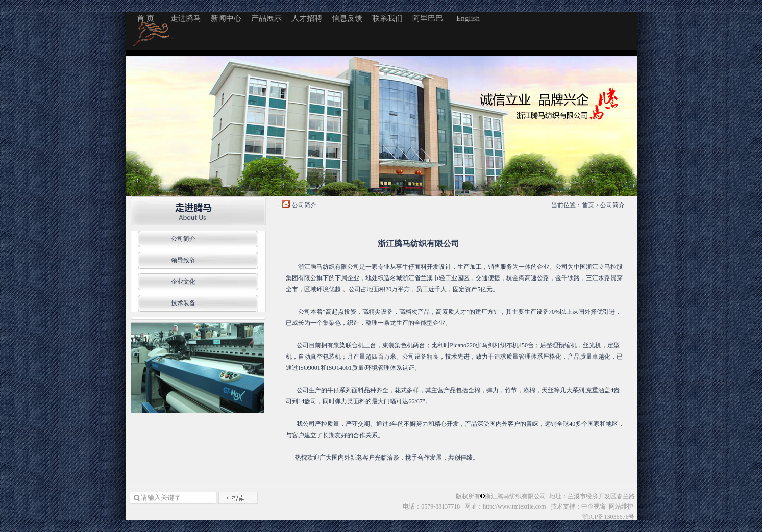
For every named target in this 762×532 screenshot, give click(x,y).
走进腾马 (186, 18)
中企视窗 (594, 506)
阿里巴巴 (428, 18)
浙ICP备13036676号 (609, 517)
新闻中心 (226, 18)
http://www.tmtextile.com (514, 506)
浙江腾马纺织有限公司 (515, 496)
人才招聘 (307, 18)
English (468, 18)
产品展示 (266, 18)
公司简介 (183, 239)
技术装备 (183, 303)
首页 (588, 205)
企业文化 (183, 282)
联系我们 (387, 18)
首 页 (145, 18)
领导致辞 (183, 260)
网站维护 (622, 506)
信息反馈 (347, 18)
